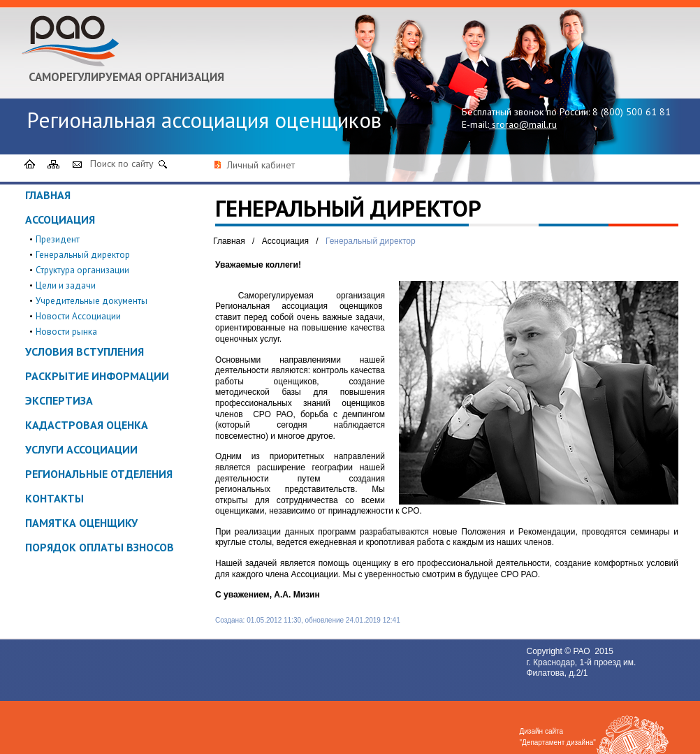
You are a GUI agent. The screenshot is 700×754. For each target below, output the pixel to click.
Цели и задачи (66, 285)
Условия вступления (85, 351)
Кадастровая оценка (87, 425)
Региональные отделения (99, 474)
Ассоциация (60, 219)
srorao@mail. (520, 124)
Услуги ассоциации (81, 449)
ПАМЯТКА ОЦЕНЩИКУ (81, 523)
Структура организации (82, 270)
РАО (583, 651)
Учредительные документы (92, 301)
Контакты (54, 498)
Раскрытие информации (97, 376)
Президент (58, 239)
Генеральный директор (83, 255)
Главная (48, 195)
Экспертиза (59, 400)
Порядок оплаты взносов (100, 547)
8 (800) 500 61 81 (632, 112)
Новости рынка (66, 332)
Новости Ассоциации (78, 316)
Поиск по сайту (122, 164)
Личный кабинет (261, 165)
